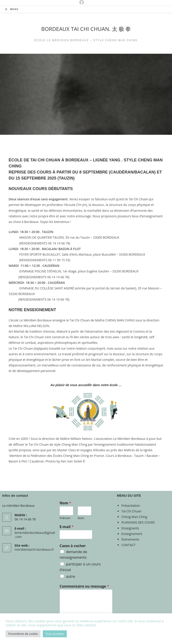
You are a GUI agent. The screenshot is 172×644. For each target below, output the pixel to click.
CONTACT (128, 545)
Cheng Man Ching (134, 517)
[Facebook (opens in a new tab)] (78, 2)
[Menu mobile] (12, 9)
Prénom (65, 518)
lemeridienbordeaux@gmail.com (35, 535)
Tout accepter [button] (55, 634)
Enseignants (130, 528)
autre (71, 576)
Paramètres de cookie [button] (23, 634)
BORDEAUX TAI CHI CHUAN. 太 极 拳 (86, 29)
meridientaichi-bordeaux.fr (34, 549)
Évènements (130, 539)
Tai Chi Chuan (131, 511)
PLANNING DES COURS (138, 522)
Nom (65, 503)
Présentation (131, 506)
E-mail (67, 527)
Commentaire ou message (84, 586)
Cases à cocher (73, 546)
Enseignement (132, 534)
